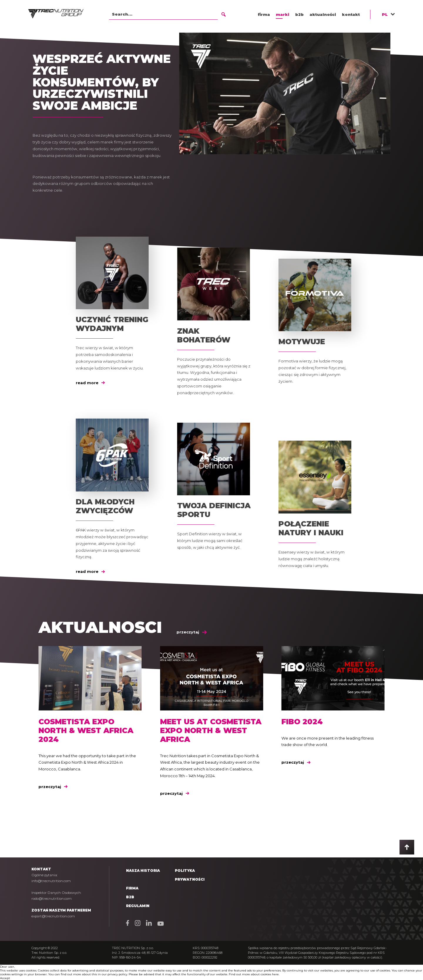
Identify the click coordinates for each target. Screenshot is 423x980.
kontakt (351, 14)
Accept (5, 978)
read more (90, 383)
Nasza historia (143, 871)
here (275, 974)
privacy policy (117, 974)
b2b (299, 14)
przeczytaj (192, 632)
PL (385, 14)
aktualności (323, 14)
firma (264, 14)
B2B (130, 897)
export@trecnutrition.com (53, 916)
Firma (132, 888)
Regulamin (138, 906)
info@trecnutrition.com (51, 881)
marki (283, 14)
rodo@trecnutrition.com (52, 899)
